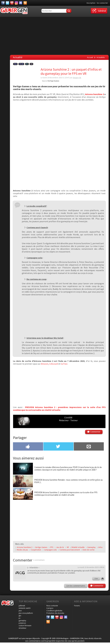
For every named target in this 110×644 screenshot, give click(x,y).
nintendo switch (25, 608)
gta (20, 616)
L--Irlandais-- (33, 567)
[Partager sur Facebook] (28, 447)
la (64, 364)
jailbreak (22, 606)
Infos (100, 547)
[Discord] (21, 3)
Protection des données (55, 613)
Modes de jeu (22, 550)
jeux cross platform (26, 613)
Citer (96, 578)
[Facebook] (3, 3)
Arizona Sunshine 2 (95, 94)
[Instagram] (16, 3)
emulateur (22, 628)
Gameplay (91, 547)
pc (20, 618)
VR (31, 64)
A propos (50, 608)
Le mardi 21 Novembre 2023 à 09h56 (91, 567)
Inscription (91, 3)
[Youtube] (12, 3)
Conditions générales (54, 611)
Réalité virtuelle (78, 547)
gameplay (22, 621)
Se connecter (102, 3)
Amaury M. (77, 78)
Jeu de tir (60, 547)
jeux (20, 611)
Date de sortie (89, 550)
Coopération (36, 550)
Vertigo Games (41, 547)
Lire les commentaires (76, 586)
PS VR (21, 64)
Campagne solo (50, 550)
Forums (77, 606)
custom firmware (25, 626)
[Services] (25, 3)
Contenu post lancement (70, 550)
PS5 (15, 64)
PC (27, 64)
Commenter (95, 432)
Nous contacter (52, 606)
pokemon (22, 623)
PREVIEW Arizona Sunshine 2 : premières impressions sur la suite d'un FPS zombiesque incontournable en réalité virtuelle (59, 409)
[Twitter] (7, 3)
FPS (52, 547)
